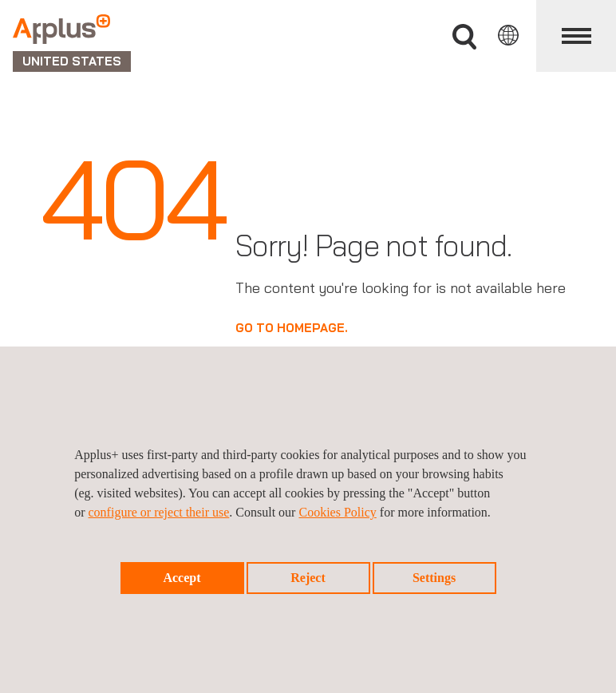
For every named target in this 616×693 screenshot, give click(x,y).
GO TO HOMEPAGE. (292, 328)
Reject (308, 578)
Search (464, 37)
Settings (434, 578)
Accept (182, 578)
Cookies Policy (337, 512)
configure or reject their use (159, 512)
